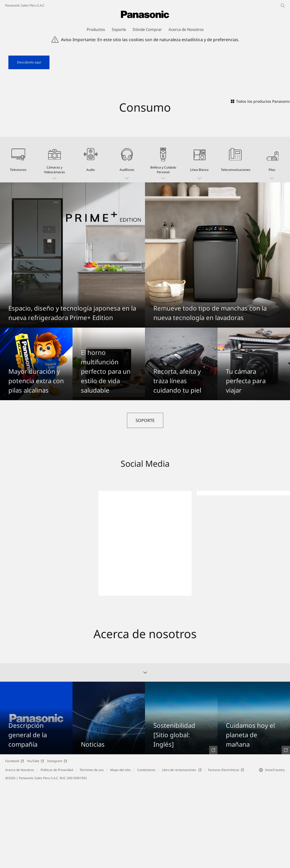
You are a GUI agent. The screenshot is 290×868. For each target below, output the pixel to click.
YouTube (35, 845)
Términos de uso (92, 854)
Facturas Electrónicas (226, 854)
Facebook (15, 845)
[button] (55, 244)
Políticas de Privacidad (57, 854)
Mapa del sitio (120, 854)
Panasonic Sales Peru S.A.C (25, 5)
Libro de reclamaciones (182, 854)
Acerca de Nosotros (20, 854)
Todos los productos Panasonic (260, 185)
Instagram (57, 845)
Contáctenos (146, 854)
